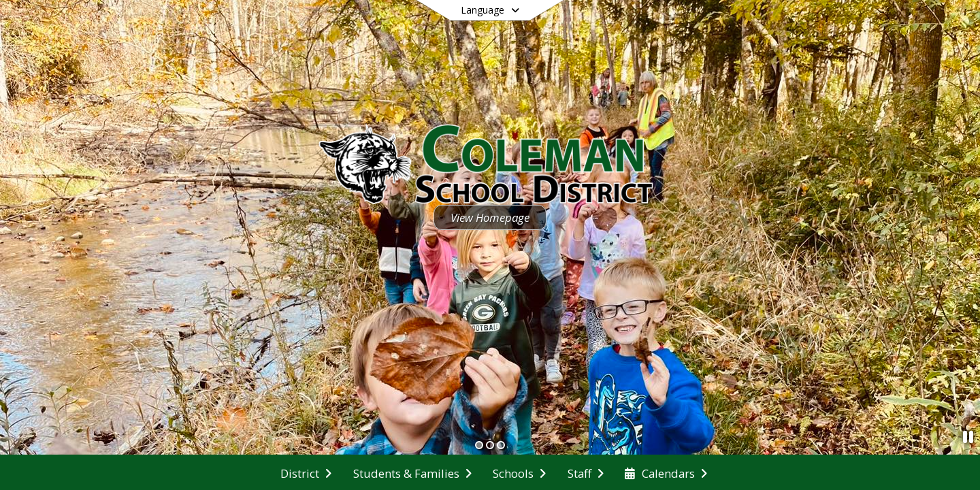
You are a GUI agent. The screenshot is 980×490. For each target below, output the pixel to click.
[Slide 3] (501, 445)
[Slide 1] (479, 445)
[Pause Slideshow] (968, 437)
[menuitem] (306, 472)
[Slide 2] (490, 445)
